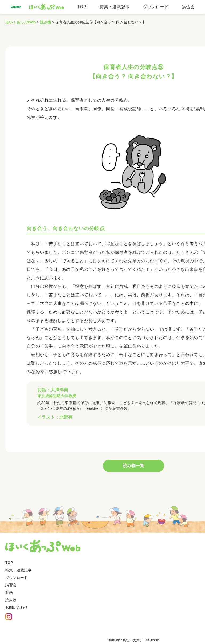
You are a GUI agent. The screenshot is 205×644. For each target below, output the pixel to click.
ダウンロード (156, 7)
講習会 (188, 7)
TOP (82, 7)
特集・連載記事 (115, 7)
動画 (9, 593)
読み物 (45, 22)
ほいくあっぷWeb (20, 22)
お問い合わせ (17, 608)
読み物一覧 (133, 466)
